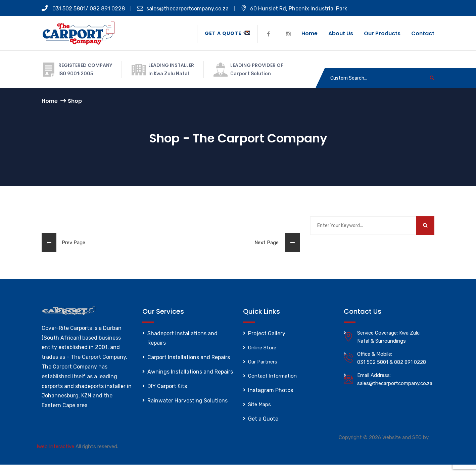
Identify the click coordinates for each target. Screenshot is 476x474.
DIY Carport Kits (167, 386)
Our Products (382, 33)
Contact (423, 33)
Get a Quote (227, 33)
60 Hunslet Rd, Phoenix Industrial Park (294, 9)
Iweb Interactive (55, 446)
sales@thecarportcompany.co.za (183, 9)
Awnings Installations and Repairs (190, 372)
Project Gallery (267, 333)
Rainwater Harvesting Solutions (187, 401)
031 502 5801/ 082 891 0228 (83, 9)
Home (310, 33)
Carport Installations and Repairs (189, 357)
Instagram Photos (271, 390)
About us (341, 33)
